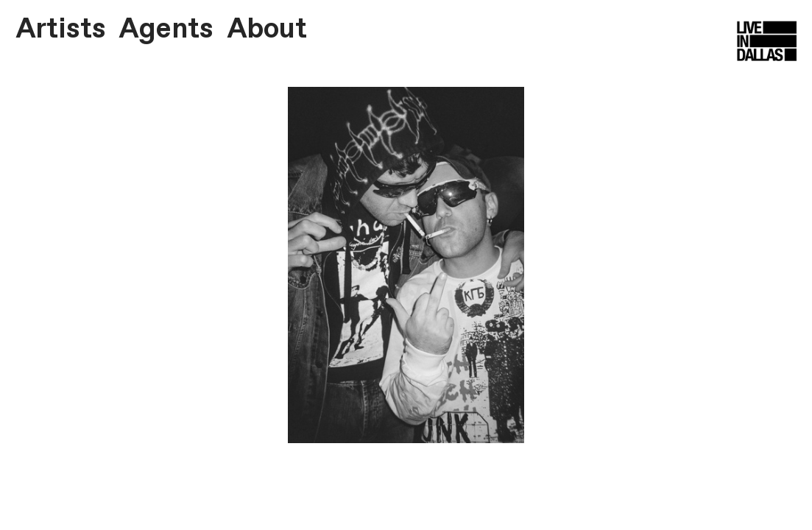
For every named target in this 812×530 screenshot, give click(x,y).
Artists (61, 29)
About (267, 29)
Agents (166, 29)
